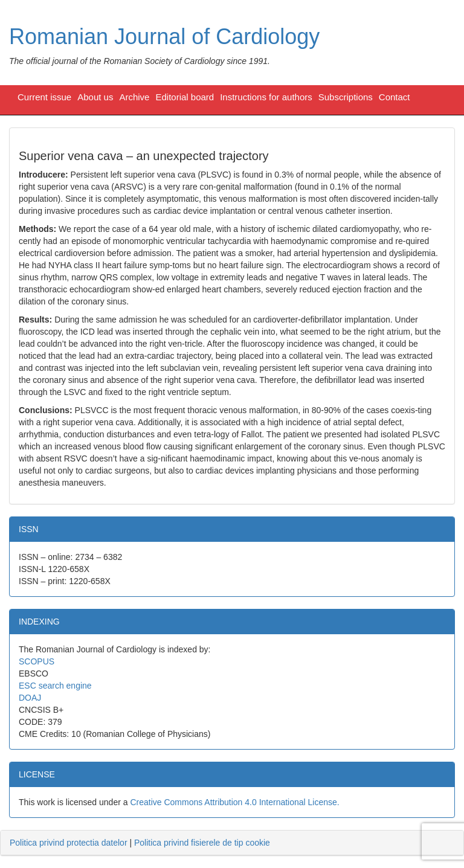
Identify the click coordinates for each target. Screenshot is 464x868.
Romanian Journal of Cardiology (164, 37)
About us (95, 97)
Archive (134, 97)
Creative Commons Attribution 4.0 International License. (234, 802)
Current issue (44, 97)
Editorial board (185, 97)
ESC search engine (55, 686)
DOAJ (30, 698)
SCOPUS (37, 661)
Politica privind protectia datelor (69, 843)
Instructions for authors (266, 97)
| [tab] (140, 843)
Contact (395, 97)
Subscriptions (346, 97)
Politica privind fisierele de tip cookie (202, 843)
